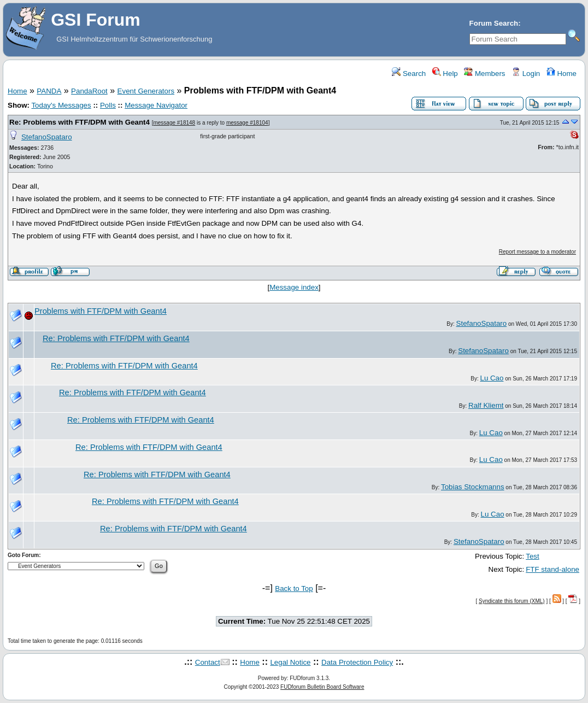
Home (561, 74)
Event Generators (146, 91)
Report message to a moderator (537, 252)
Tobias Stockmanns (473, 487)
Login (526, 74)
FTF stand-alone (552, 569)
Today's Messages (61, 105)
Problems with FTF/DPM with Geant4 (101, 311)
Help (445, 74)
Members (484, 74)
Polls (108, 105)
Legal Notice (290, 662)
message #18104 (247, 123)
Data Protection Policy (357, 662)
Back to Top (294, 588)
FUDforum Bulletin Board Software (322, 687)
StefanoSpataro (47, 137)
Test (532, 556)
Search (409, 74)
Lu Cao (492, 378)
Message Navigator (156, 105)
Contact (208, 662)
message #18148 (174, 123)
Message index (294, 287)
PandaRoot (89, 91)
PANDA (49, 91)
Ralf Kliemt (486, 405)
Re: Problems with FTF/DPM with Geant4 (80, 122)
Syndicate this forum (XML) (512, 601)
